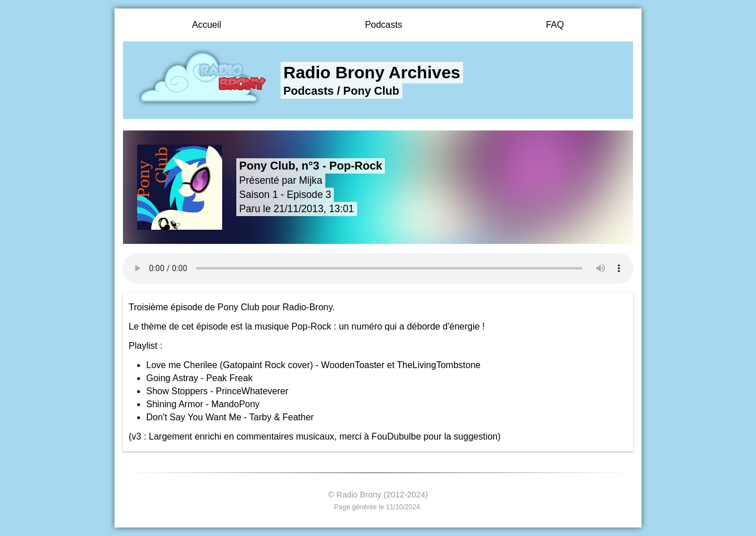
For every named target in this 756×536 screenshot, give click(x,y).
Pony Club (371, 91)
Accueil (207, 25)
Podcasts (384, 25)
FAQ (555, 25)
